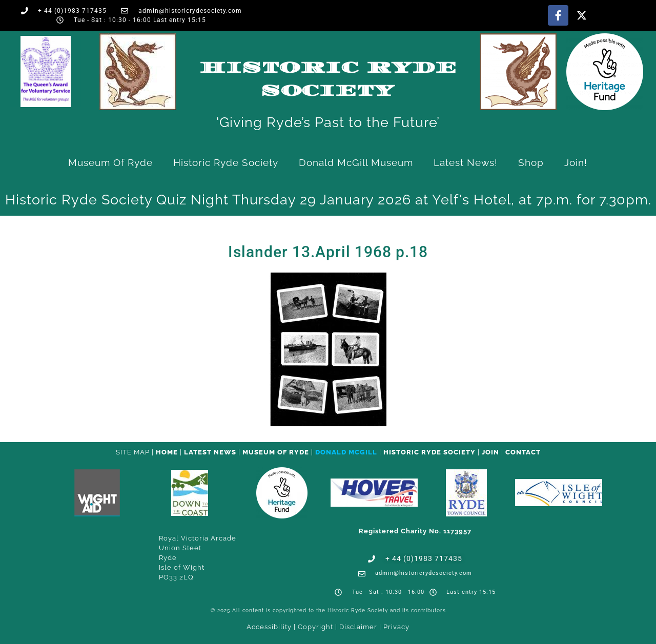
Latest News (210, 452)
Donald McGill (346, 452)
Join (490, 452)
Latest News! (466, 162)
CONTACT (523, 452)
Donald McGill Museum (356, 162)
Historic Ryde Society (226, 162)
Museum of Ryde (110, 162)
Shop (531, 162)
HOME (167, 452)
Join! (576, 162)
